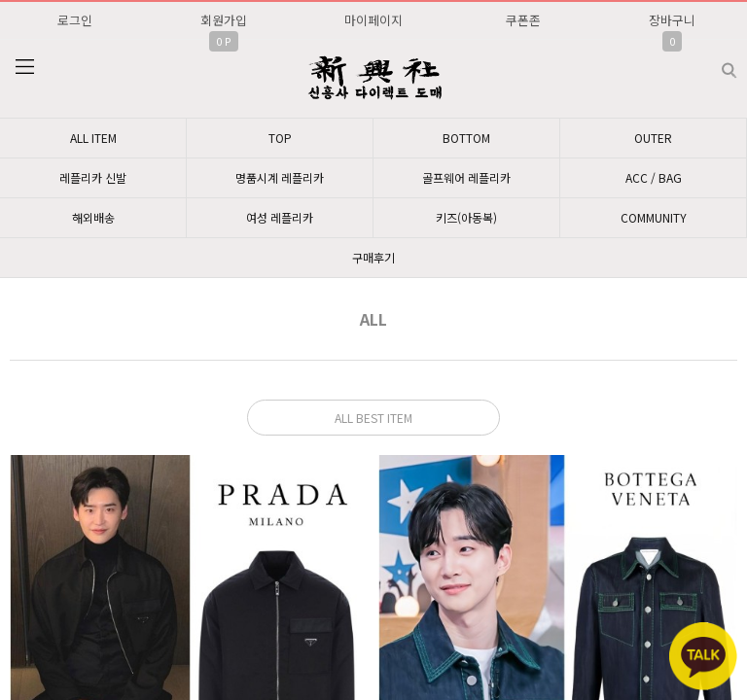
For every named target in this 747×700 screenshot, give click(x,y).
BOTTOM (466, 138)
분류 (24, 67)
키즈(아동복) (466, 217)
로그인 (75, 20)
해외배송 (93, 217)
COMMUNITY (654, 217)
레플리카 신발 (93, 177)
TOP (280, 138)
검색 (713, 63)
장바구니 (672, 20)
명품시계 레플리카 (280, 177)
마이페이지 (373, 20)
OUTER (653, 138)
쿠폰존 (523, 20)
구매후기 (373, 257)
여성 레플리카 (280, 217)
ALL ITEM (93, 138)
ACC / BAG (654, 177)
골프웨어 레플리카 (466, 177)
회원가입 (224, 20)
